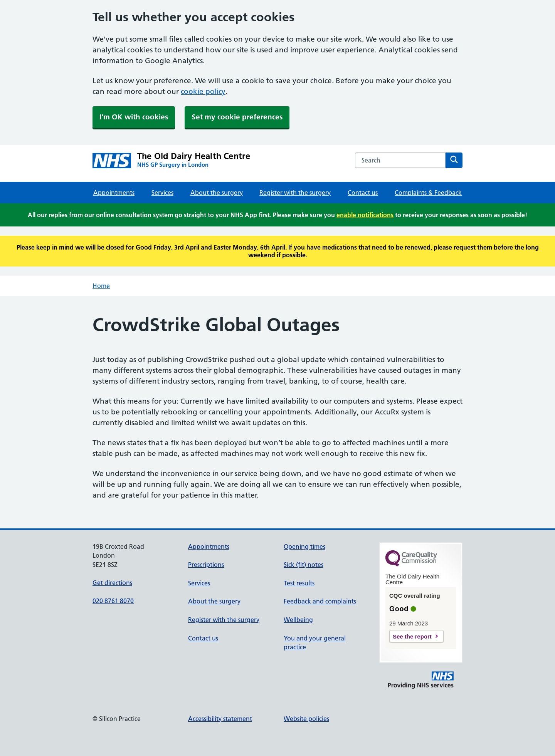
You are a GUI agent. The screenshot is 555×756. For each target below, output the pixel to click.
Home (101, 286)
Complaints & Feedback (428, 193)
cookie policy (203, 91)
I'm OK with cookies (134, 117)
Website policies (306, 719)
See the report (412, 636)
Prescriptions (206, 565)
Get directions (112, 583)
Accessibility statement (220, 719)
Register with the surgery (295, 193)
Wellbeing (298, 620)
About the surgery (217, 193)
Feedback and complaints (320, 601)
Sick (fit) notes (304, 565)
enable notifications (365, 215)
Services (162, 193)
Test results (299, 583)
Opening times (304, 546)
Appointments (114, 193)
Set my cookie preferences (237, 117)
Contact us (363, 193)
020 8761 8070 (113, 601)
